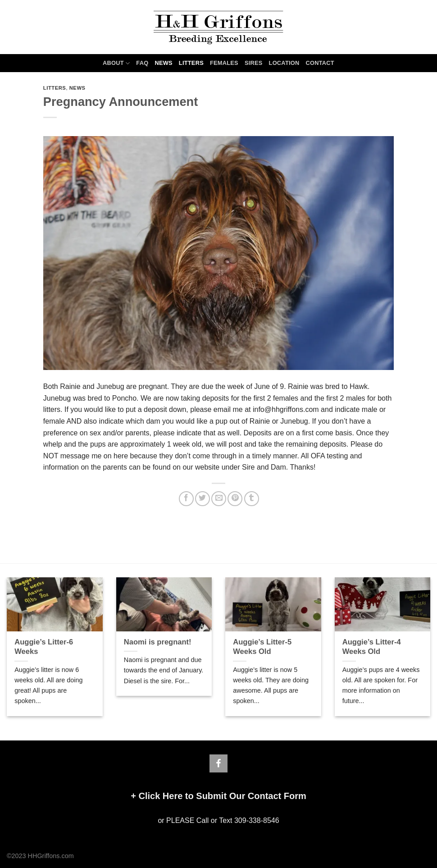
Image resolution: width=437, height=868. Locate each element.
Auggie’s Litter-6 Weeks (44, 647)
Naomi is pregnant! (158, 642)
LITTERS (191, 63)
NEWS (163, 63)
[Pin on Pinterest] (235, 499)
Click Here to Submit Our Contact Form (222, 796)
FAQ (142, 63)
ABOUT (116, 63)
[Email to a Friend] (219, 499)
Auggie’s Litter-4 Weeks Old (372, 647)
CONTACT (320, 63)
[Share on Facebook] (186, 499)
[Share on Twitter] (203, 499)
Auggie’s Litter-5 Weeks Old (262, 647)
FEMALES (224, 63)
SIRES (254, 63)
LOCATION (284, 63)
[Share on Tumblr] (252, 499)
